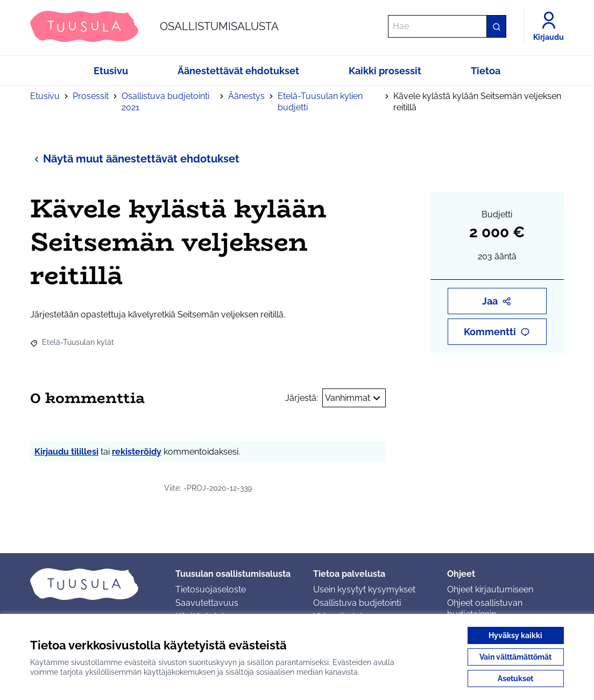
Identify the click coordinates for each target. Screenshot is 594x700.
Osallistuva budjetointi (357, 603)
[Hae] (447, 26)
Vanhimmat (354, 398)
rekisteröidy (137, 452)
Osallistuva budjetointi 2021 (165, 102)
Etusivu (45, 96)
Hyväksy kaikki (515, 635)
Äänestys (246, 96)
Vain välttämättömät (515, 657)
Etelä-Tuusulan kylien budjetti (320, 102)
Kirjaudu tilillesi (66, 452)
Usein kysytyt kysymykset (364, 589)
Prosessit (91, 96)
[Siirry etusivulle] (154, 26)
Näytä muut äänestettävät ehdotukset (135, 158)
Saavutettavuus (207, 603)
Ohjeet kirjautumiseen (490, 589)
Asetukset (515, 678)
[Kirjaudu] (549, 26)
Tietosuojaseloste (211, 589)
